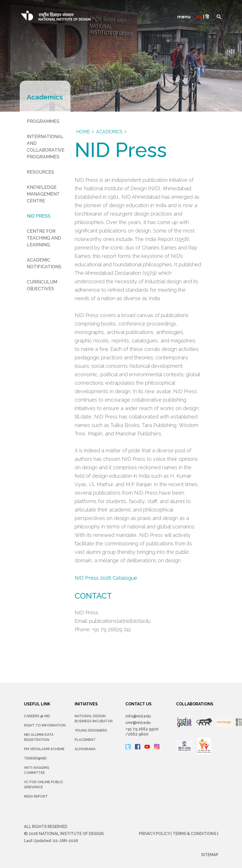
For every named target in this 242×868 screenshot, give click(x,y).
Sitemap (210, 855)
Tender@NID (35, 758)
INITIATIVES (86, 704)
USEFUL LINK (37, 704)
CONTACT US (138, 704)
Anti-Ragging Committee (37, 770)
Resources (40, 172)
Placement (85, 740)
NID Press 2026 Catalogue (106, 578)
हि (207, 17)
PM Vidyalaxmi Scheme (44, 749)
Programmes (43, 121)
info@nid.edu (138, 716)
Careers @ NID (37, 716)
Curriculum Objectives (42, 285)
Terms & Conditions (195, 834)
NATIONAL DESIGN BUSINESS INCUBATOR (94, 719)
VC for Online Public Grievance (44, 785)
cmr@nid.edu (138, 723)
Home (83, 132)
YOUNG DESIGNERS (91, 730)
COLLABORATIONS (195, 704)
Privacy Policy (154, 834)
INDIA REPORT (36, 796)
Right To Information (45, 725)
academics (109, 132)
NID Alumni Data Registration (39, 737)
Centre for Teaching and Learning (44, 238)
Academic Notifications (44, 263)
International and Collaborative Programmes (46, 147)
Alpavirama (85, 749)
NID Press (39, 216)
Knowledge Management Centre (43, 194)
